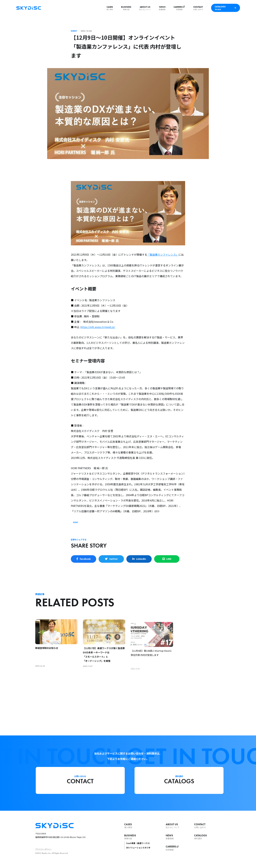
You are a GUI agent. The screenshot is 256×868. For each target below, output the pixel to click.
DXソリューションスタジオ (138, 848)
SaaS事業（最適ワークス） (139, 843)
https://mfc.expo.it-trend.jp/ (98, 327)
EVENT (76, 522)
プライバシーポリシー (43, 849)
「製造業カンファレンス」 (163, 255)
